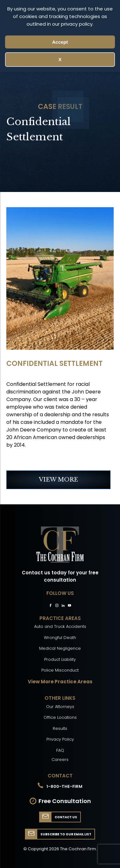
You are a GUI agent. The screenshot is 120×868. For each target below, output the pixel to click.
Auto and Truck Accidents (60, 626)
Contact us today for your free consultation (60, 576)
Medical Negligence (60, 648)
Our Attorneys (60, 707)
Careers (60, 759)
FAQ (60, 750)
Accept (60, 42)
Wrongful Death (60, 638)
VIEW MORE (58, 480)
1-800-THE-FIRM (64, 786)
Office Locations (60, 717)
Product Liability (60, 659)
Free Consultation (65, 801)
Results (60, 728)
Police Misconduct (60, 670)
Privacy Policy (60, 739)
